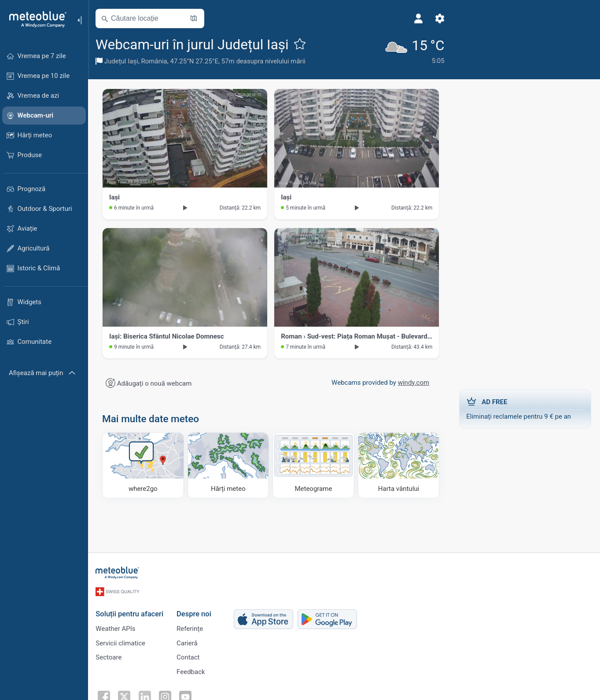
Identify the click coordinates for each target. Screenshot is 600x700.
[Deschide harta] (195, 18)
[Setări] (434, 18)
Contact (189, 656)
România (156, 61)
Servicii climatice (122, 642)
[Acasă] (35, 19)
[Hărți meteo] (229, 465)
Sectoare (110, 656)
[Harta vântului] (399, 465)
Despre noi (195, 613)
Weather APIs (117, 627)
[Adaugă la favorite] (301, 44)
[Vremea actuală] (408, 51)
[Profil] (413, 18)
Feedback (192, 671)
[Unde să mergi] (144, 465)
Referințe (191, 627)
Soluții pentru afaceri (131, 613)
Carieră (188, 642)
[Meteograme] (314, 465)
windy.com (413, 383)
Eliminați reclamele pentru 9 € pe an (525, 409)
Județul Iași (123, 61)
